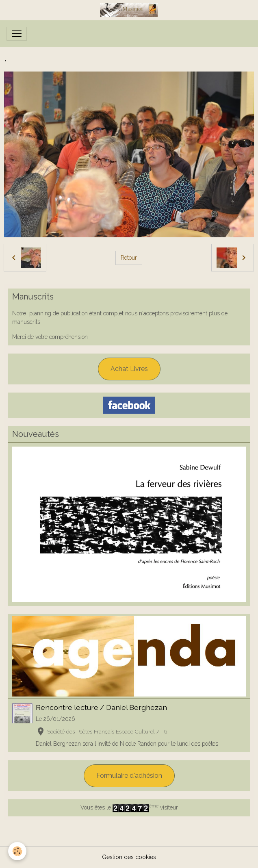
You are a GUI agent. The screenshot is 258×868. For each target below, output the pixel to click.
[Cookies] (17, 851)
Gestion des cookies (129, 857)
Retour (129, 258)
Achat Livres (129, 369)
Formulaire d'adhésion (129, 776)
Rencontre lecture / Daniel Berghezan (101, 707)
